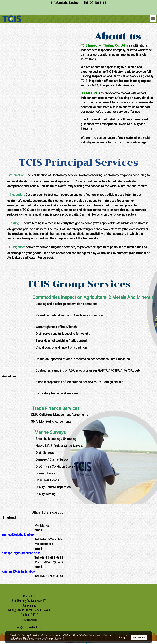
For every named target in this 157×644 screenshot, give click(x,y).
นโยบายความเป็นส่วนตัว (38, 639)
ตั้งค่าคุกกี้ (123, 637)
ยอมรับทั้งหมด (139, 637)
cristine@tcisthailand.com (20, 571)
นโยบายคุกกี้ (59, 639)
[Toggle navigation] (153, 19)
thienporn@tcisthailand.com (21, 553)
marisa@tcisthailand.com (19, 535)
